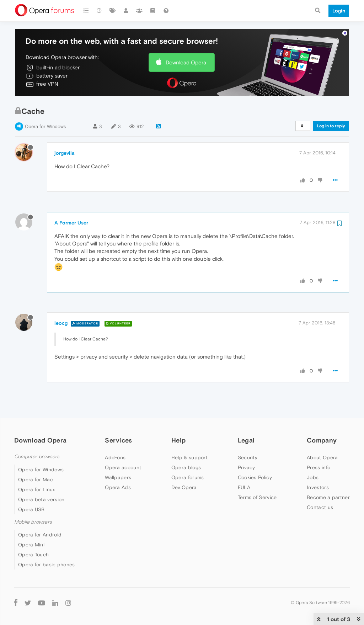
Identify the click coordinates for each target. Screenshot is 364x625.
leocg (61, 323)
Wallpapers (118, 477)
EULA (244, 487)
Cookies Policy (255, 477)
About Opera (322, 457)
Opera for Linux (37, 489)
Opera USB (31, 509)
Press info (318, 467)
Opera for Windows (45, 126)
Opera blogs (186, 467)
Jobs (313, 477)
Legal (246, 440)
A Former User (71, 223)
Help (178, 440)
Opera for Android (40, 535)
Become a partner (328, 497)
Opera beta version (41, 499)
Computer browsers (37, 457)
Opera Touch (33, 555)
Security (248, 457)
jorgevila (65, 153)
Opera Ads (118, 487)
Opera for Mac (36, 480)
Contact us (320, 507)
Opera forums (188, 477)
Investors (318, 487)
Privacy (247, 467)
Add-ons (115, 457)
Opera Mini (31, 545)
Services (118, 440)
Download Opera (186, 62)
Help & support (189, 457)
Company (322, 440)
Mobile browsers (33, 522)
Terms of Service (257, 497)
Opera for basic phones (47, 565)
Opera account (123, 467)
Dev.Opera (184, 487)
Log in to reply (331, 126)
